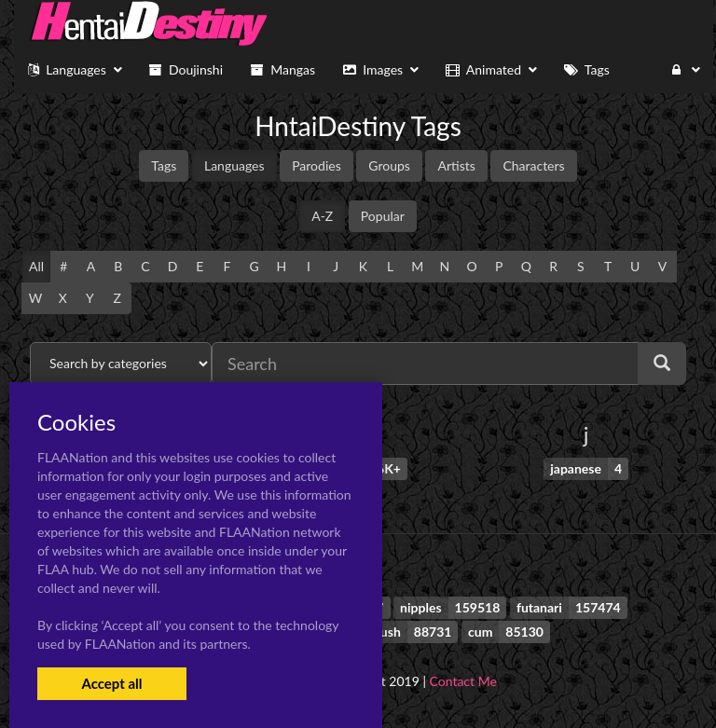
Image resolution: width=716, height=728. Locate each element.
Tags (164, 165)
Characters (533, 165)
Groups (389, 165)
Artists (456, 165)
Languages (234, 165)
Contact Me (463, 681)
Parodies (317, 165)
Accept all (111, 683)
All (36, 266)
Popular (383, 216)
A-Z (322, 216)
